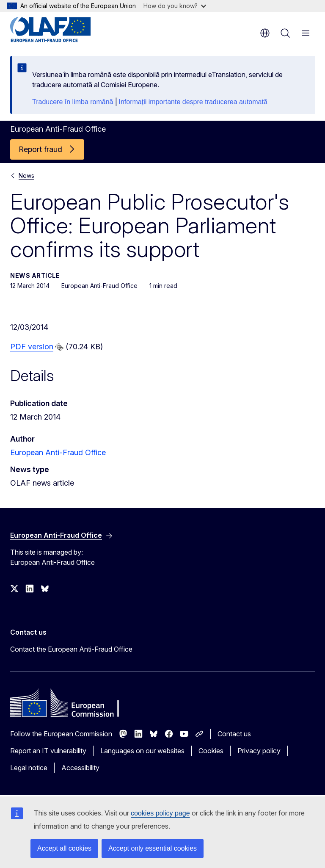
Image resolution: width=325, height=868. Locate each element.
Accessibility (80, 768)
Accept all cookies (64, 848)
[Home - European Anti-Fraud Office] (61, 30)
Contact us (234, 734)
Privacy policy (259, 751)
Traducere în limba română (73, 102)
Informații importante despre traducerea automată (193, 102)
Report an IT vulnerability (48, 751)
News (26, 176)
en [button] (265, 33)
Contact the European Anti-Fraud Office (71, 649)
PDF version (32, 347)
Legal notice (29, 768)
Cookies (211, 751)
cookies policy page (160, 813)
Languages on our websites (142, 751)
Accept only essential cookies (153, 848)
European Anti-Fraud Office (58, 452)
